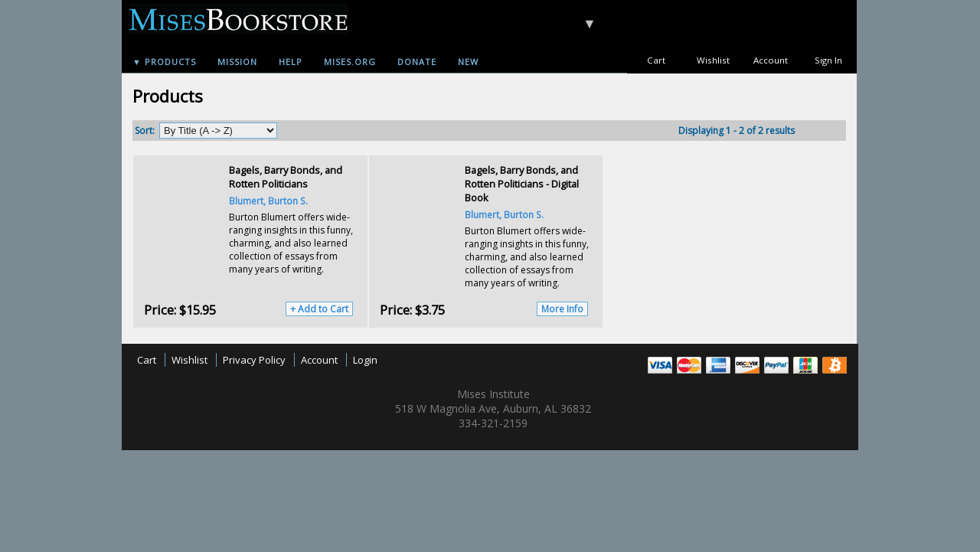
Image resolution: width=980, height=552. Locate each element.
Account (771, 60)
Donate (417, 62)
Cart (656, 60)
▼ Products (164, 62)
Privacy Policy (254, 360)
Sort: (145, 131)
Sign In (828, 60)
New (468, 62)
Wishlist (713, 60)
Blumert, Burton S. (268, 201)
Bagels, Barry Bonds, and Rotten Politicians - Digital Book (522, 184)
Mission (237, 62)
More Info (562, 309)
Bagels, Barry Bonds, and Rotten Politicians (286, 177)
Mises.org (350, 62)
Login (365, 360)
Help (291, 62)
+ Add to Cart (319, 309)
